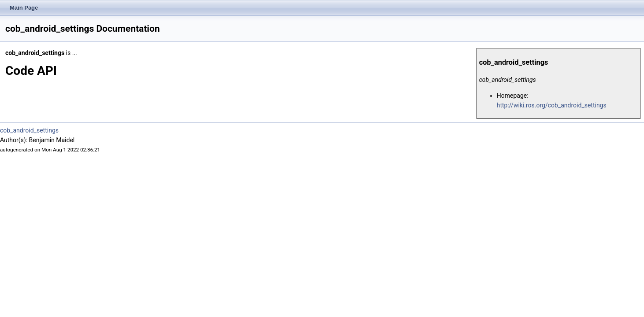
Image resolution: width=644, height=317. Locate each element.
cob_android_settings (29, 130)
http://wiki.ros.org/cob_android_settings (552, 105)
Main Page (24, 8)
